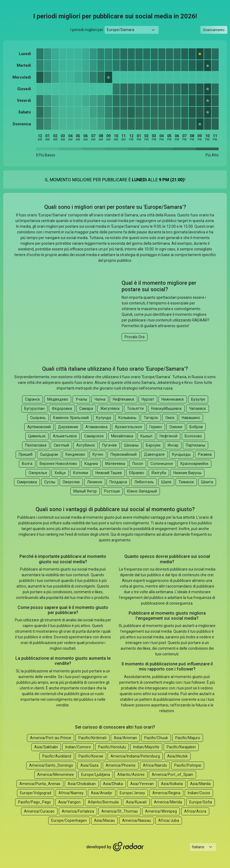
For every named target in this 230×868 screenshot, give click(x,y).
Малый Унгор (85, 491)
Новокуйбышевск (166, 408)
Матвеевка (115, 464)
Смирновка (27, 482)
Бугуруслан (34, 408)
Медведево (58, 399)
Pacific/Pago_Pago (35, 802)
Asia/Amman (125, 738)
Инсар (173, 445)
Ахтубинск (86, 445)
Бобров (196, 427)
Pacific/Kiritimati (92, 738)
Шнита (207, 482)
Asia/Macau (104, 820)
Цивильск (37, 436)
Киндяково (75, 454)
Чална (100, 399)
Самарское (94, 436)
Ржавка (205, 454)
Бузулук (198, 399)
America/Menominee (56, 775)
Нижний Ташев (109, 473)
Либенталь (144, 482)
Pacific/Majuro (188, 738)
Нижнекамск (173, 399)
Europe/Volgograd (36, 793)
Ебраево (137, 473)
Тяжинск (186, 482)
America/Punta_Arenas (40, 784)
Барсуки (153, 445)
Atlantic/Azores (131, 775)
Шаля (166, 482)
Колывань (127, 418)
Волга (27, 464)
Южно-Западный (142, 491)
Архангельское (128, 427)
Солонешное (162, 464)
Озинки (176, 427)
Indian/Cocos (199, 793)
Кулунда (104, 418)
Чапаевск (198, 408)
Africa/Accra (195, 811)
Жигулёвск (110, 408)
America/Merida (168, 802)
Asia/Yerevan (142, 784)
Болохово (193, 436)
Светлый (61, 445)
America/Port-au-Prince (51, 738)
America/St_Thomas (120, 811)
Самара (86, 408)
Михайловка (122, 436)
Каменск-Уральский (71, 418)
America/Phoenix (121, 765)
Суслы (50, 482)
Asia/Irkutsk (177, 756)
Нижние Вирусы (187, 473)
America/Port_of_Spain (172, 775)
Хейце (60, 473)
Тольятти (135, 408)
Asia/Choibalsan (82, 784)
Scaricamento (214, 30)
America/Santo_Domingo (51, 765)
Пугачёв (109, 445)
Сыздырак (49, 454)
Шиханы (131, 445)
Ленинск (95, 482)
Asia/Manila (200, 784)
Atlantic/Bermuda (103, 802)
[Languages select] (203, 847)
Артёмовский (39, 427)
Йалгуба (159, 473)
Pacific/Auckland (57, 756)
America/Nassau (137, 820)
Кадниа (91, 464)
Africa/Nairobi (155, 765)
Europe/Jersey (132, 793)
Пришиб (26, 454)
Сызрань (38, 418)
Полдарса (118, 482)
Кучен (98, 454)
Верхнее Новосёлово (58, 464)
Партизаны (195, 445)
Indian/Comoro (78, 747)
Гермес (156, 427)
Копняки (81, 473)
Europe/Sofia (201, 802)
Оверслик (71, 482)
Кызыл (146, 436)
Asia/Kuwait (136, 802)
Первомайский (124, 454)
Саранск (32, 399)
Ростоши (112, 491)
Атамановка (97, 427)
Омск (170, 418)
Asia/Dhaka (113, 784)
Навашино (191, 418)
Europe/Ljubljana (96, 775)
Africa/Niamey (71, 793)
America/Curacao (39, 811)
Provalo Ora (135, 337)
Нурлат (148, 399)
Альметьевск (65, 436)
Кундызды (181, 454)
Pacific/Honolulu (112, 747)
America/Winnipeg (161, 811)
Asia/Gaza (89, 765)
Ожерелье (38, 473)
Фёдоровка (62, 408)
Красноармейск (194, 464)
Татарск (151, 418)
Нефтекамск (123, 399)
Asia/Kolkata (172, 784)
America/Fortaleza (78, 811)
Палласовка (36, 445)
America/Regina (166, 793)
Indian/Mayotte (146, 747)
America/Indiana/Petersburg (135, 756)
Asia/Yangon (69, 802)
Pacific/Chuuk (156, 738)
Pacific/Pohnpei (188, 765)
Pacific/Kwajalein (181, 747)
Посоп (138, 464)
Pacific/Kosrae (91, 756)
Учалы (81, 399)
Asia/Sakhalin (46, 747)
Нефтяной (169, 436)
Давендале (154, 454)
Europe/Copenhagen (69, 820)
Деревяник (68, 427)
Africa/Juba (169, 820)
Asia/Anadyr (102, 793)
